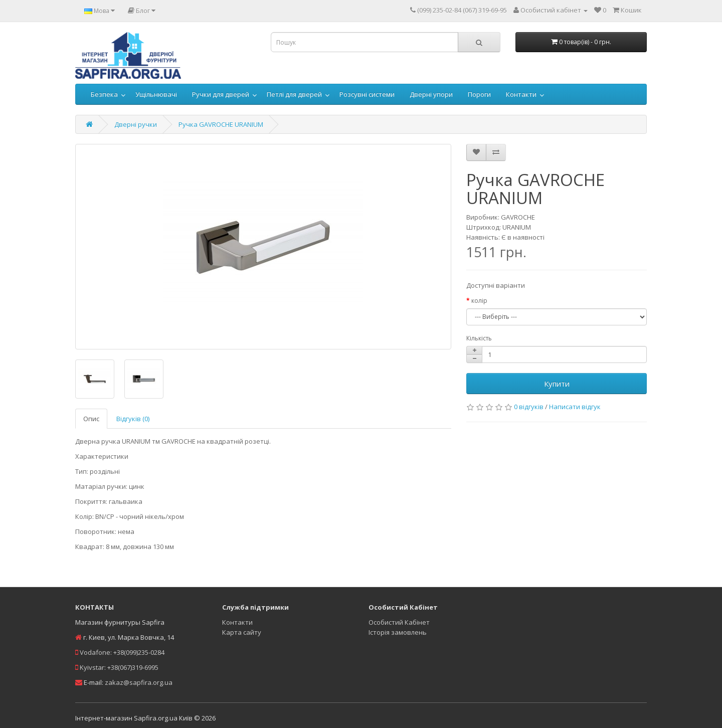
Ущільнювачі (156, 94)
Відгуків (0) (133, 419)
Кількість (479, 338)
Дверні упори (431, 94)
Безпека (104, 94)
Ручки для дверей (221, 94)
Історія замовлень (398, 632)
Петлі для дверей (294, 94)
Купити (557, 384)
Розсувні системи (367, 94)
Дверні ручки (136, 124)
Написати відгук (575, 407)
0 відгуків (529, 407)
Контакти (521, 94)
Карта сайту (242, 632)
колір (479, 301)
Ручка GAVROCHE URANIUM (221, 124)
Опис (91, 419)
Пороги (479, 94)
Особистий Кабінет (399, 622)
